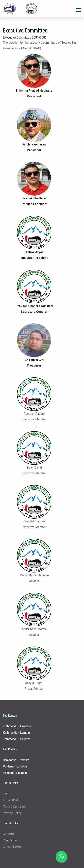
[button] (78, 9)
